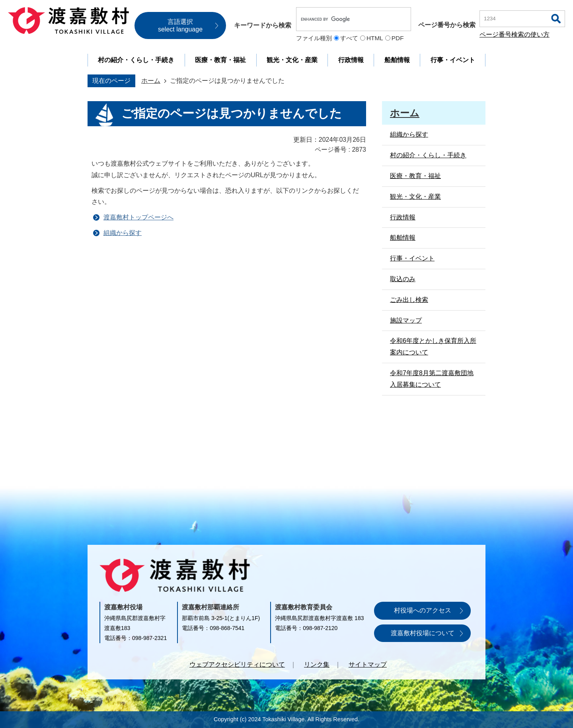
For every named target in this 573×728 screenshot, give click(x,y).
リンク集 (317, 664)
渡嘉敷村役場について (423, 633)
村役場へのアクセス (423, 610)
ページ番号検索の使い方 (515, 34)
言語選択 (180, 25)
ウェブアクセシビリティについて (237, 664)
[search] (345, 19)
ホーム (151, 81)
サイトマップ (368, 664)
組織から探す (123, 233)
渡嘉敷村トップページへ (138, 217)
